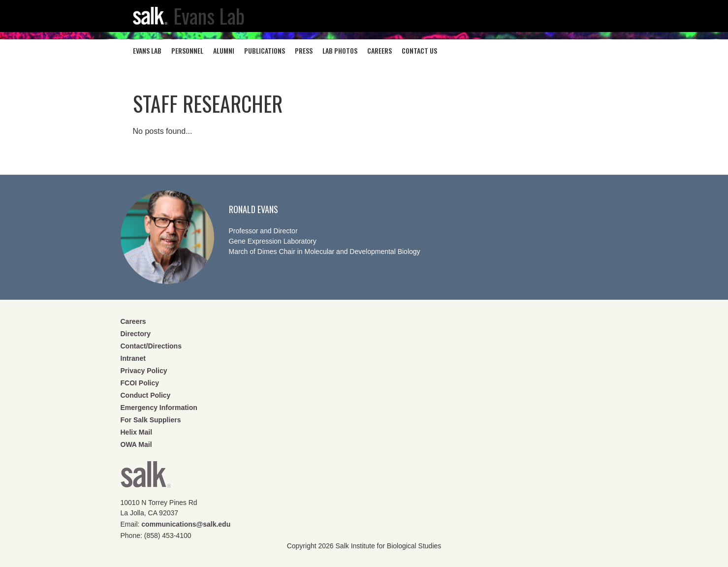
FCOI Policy (140, 383)
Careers (133, 321)
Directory (136, 334)
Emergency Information (159, 408)
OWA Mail (136, 444)
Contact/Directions (151, 346)
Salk (146, 478)
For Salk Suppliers (151, 420)
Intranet (133, 358)
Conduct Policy (146, 395)
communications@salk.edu (186, 524)
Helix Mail (137, 432)
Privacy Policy (144, 371)
